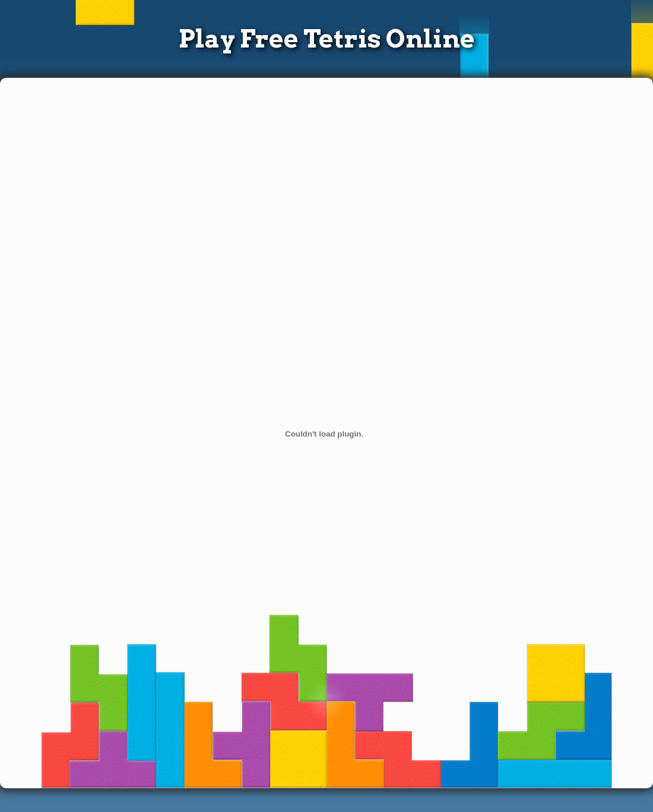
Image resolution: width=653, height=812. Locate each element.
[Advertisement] (280, 170)
